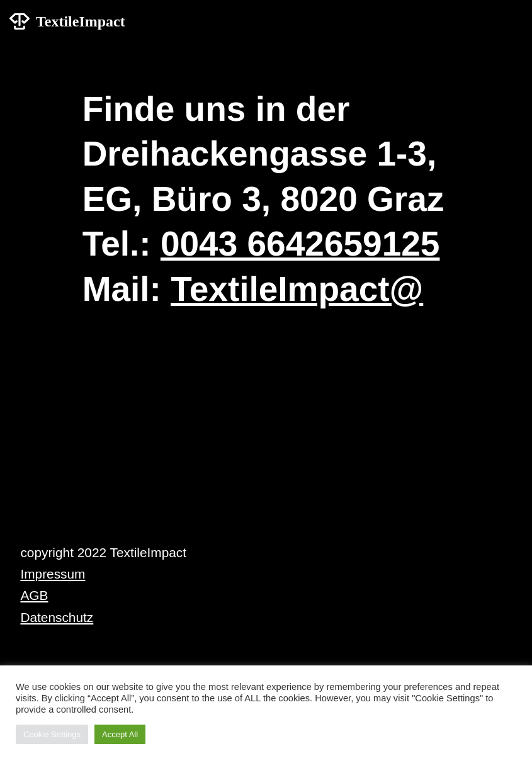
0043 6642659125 (300, 244)
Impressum (53, 574)
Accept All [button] (120, 734)
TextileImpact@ (297, 289)
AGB (34, 595)
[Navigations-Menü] (508, 21)
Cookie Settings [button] (52, 734)
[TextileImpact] (67, 22)
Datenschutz (57, 617)
